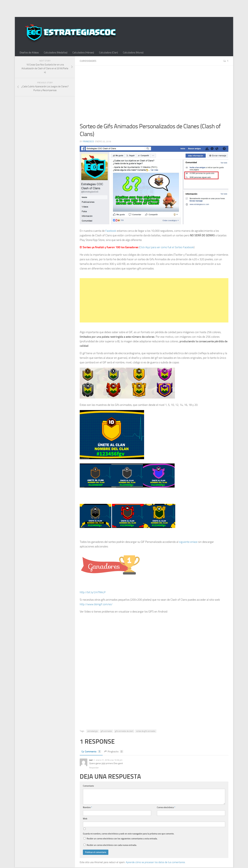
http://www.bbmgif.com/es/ (97, 605)
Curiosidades (88, 61)
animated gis (93, 732)
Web (85, 819)
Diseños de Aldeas (29, 53)
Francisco (88, 142)
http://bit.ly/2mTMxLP (93, 593)
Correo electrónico (166, 808)
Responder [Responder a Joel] (94, 768)
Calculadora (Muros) (130, 53)
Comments (91, 752)
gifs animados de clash (124, 732)
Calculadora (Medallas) (55, 53)
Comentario (88, 786)
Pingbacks (114, 752)
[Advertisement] (124, 8)
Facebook (111, 231)
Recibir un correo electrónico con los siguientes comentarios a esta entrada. (122, 839)
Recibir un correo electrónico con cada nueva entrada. (112, 846)
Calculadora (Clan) (106, 53)
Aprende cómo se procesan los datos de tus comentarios (155, 863)
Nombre (87, 808)
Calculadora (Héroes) (82, 53)
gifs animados (106, 732)
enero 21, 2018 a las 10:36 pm (109, 761)
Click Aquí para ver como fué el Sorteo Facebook (168, 248)
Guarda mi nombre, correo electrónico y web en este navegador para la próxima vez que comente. (129, 834)
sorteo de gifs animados (146, 732)
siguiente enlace (188, 542)
